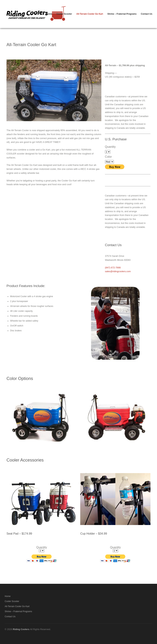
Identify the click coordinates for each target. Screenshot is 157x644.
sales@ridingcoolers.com (118, 271)
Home (49, 14)
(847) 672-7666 (113, 268)
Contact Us (147, 14)
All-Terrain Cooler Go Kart (90, 14)
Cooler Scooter (64, 14)
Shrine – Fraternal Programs (122, 14)
